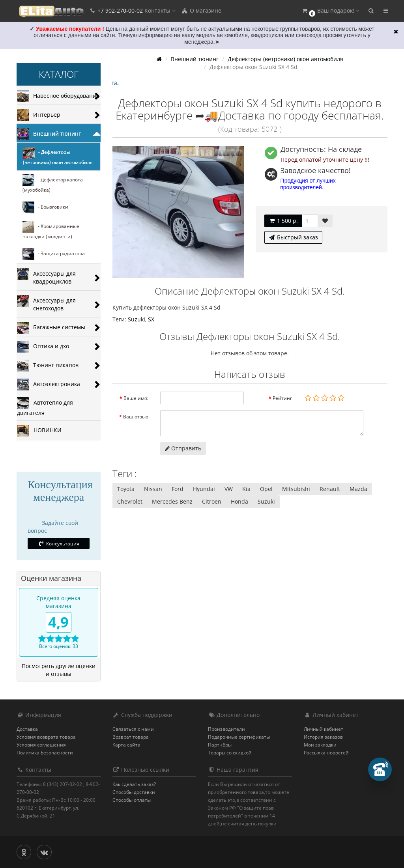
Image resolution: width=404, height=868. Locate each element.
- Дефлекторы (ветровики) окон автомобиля (58, 156)
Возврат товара (131, 737)
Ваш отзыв (136, 417)
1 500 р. (283, 221)
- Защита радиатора (54, 254)
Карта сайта (126, 745)
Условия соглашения (41, 745)
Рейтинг (282, 398)
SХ (151, 319)
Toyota (126, 489)
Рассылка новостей (326, 753)
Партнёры (220, 745)
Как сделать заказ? (134, 784)
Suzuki (137, 319)
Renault (330, 489)
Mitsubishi (296, 489)
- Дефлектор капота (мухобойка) (53, 184)
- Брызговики (45, 207)
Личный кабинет (324, 729)
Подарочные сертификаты (239, 737)
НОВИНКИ (39, 431)
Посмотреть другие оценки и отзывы (59, 670)
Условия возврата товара (46, 737)
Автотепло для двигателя (45, 407)
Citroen (212, 501)
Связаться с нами (133, 729)
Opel (266, 489)
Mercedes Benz (172, 501)
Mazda (358, 489)
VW (229, 489)
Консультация (59, 544)
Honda (239, 501)
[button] (330, 11)
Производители (226, 729)
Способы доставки (134, 792)
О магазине (201, 10)
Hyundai (204, 489)
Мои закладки (320, 745)
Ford (178, 489)
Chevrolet (130, 501)
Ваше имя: (136, 398)
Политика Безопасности (45, 753)
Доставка (27, 729)
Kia (246, 489)
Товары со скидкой (230, 753)
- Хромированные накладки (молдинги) (51, 230)
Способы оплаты (132, 800)
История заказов (323, 737)
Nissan (153, 489)
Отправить (183, 448)
